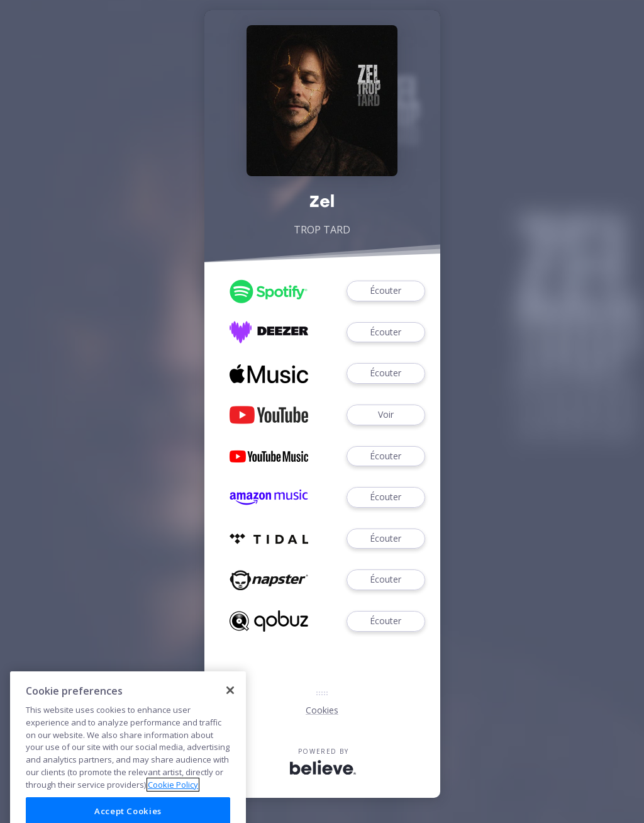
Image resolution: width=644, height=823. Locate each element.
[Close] (230, 714)
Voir (386, 415)
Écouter (386, 291)
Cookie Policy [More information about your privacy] (173, 808)
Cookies (322, 710)
